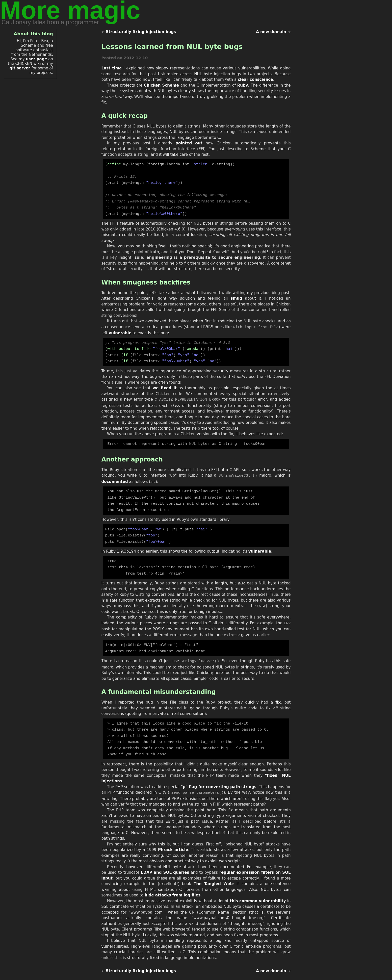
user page (36, 59)
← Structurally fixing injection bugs (139, 32)
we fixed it (165, 384)
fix (278, 694)
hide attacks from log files (173, 885)
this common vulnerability (258, 891)
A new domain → (273, 32)
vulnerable (120, 330)
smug (236, 296)
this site (178, 974)
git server (20, 68)
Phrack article (173, 840)
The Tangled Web (213, 874)
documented (115, 477)
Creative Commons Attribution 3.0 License (246, 974)
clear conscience (255, 80)
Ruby (243, 85)
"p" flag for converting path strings (218, 777)
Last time (112, 68)
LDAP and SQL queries (165, 863)
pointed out (189, 143)
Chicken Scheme (161, 85)
